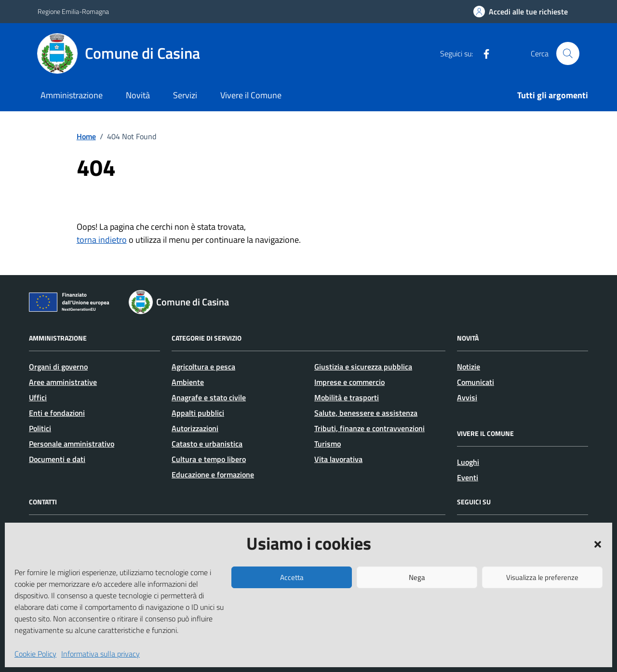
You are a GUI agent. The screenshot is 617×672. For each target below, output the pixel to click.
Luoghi (468, 462)
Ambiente (188, 382)
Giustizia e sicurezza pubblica (363, 367)
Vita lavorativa (338, 459)
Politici (40, 428)
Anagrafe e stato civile (209, 397)
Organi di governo (58, 367)
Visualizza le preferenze (542, 577)
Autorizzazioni (195, 428)
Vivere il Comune (251, 95)
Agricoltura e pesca (203, 367)
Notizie (469, 367)
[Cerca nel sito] (568, 53)
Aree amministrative (63, 382)
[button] (598, 543)
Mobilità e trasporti (347, 397)
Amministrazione (72, 95)
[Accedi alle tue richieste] (521, 12)
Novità (138, 95)
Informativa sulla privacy (101, 654)
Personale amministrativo (72, 444)
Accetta (292, 577)
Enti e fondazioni (57, 413)
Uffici (38, 397)
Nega (417, 577)
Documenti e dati (57, 459)
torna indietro (102, 240)
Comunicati (476, 382)
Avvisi (467, 397)
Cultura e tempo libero (209, 459)
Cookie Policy (35, 654)
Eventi (468, 477)
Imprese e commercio (349, 382)
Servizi (185, 95)
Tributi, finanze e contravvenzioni (369, 428)
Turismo (328, 444)
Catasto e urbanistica (207, 444)
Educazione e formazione (213, 474)
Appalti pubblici (198, 413)
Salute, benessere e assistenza (366, 413)
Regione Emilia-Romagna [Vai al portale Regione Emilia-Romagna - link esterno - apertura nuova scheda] (73, 11)
